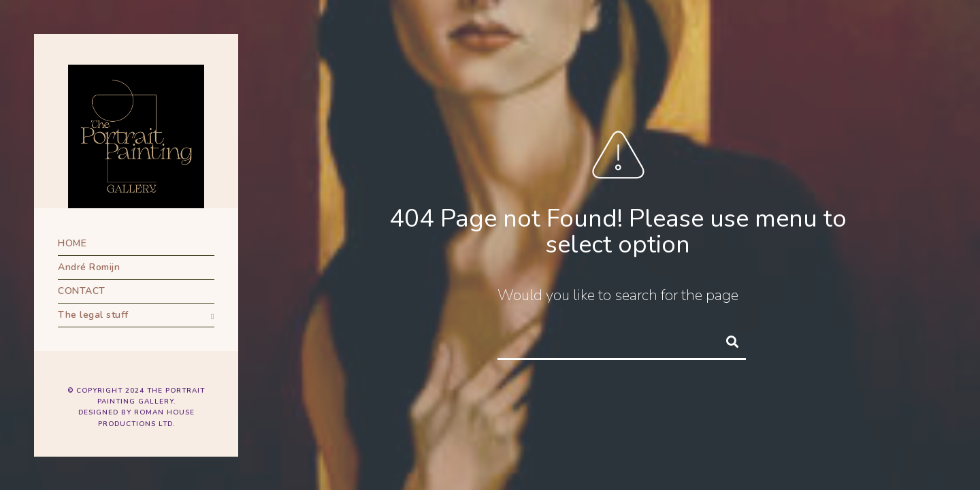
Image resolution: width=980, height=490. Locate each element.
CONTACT (82, 291)
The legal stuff (93, 315)
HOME (72, 243)
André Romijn (89, 267)
